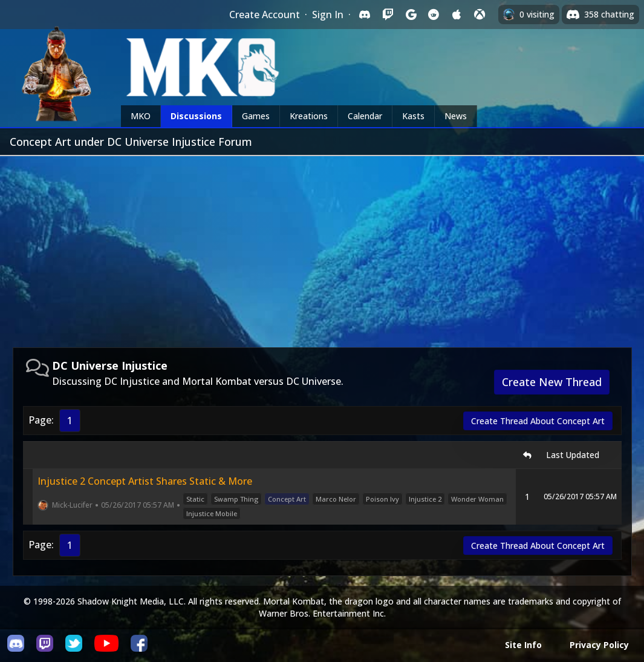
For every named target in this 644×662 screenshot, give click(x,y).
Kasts (413, 116)
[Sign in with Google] (411, 15)
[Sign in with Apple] (457, 15)
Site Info (523, 645)
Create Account (265, 15)
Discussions (196, 116)
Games (256, 116)
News (456, 116)
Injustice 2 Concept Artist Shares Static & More (145, 481)
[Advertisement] (322, 247)
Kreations (309, 116)
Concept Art (287, 499)
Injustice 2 (425, 499)
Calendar (365, 116)
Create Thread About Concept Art (538, 421)
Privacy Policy (599, 645)
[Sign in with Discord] (365, 15)
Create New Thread (552, 382)
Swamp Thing (236, 499)
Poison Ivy (382, 499)
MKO (141, 116)
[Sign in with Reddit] (434, 15)
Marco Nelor (336, 499)
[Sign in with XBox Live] (480, 15)
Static (195, 499)
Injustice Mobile (212, 513)
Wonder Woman (477, 499)
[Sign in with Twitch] (388, 15)
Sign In (328, 15)
